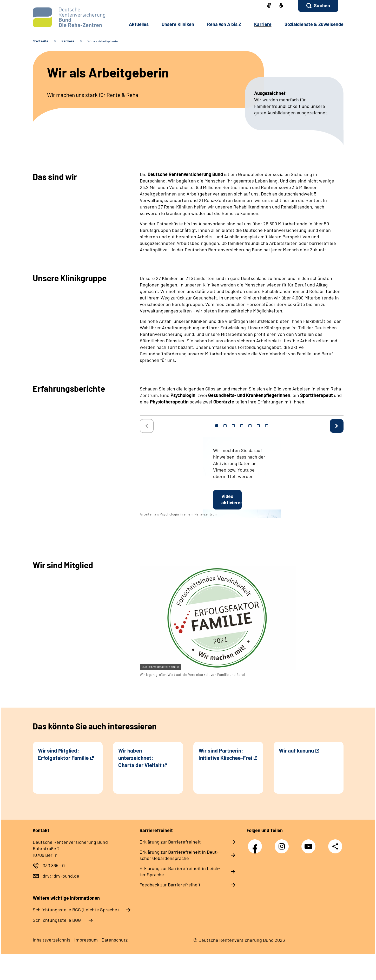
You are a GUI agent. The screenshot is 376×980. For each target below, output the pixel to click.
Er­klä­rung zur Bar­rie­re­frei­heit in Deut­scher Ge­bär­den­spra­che (179, 855)
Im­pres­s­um (86, 940)
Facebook (256, 844)
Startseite (41, 41)
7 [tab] (267, 426)
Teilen (335, 846)
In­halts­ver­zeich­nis (52, 940)
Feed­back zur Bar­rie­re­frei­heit (170, 885)
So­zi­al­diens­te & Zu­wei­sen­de (314, 24)
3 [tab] (233, 426)
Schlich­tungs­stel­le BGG (57, 920)
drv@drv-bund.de (61, 876)
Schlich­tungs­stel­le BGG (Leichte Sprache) (76, 910)
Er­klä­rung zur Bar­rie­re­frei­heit (170, 842)
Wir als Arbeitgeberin (103, 41)
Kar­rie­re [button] (263, 24)
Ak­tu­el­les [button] (139, 24)
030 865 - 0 (54, 865)
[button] (318, 6)
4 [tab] (242, 426)
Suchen (322, 5)
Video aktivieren (232, 499)
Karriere (68, 41)
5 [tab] (250, 426)
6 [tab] (258, 426)
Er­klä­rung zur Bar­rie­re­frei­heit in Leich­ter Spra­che (180, 871)
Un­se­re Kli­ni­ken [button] (178, 24)
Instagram (283, 844)
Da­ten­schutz (115, 940)
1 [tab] (217, 426)
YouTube (310, 844)
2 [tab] (225, 426)
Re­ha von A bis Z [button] (224, 24)
